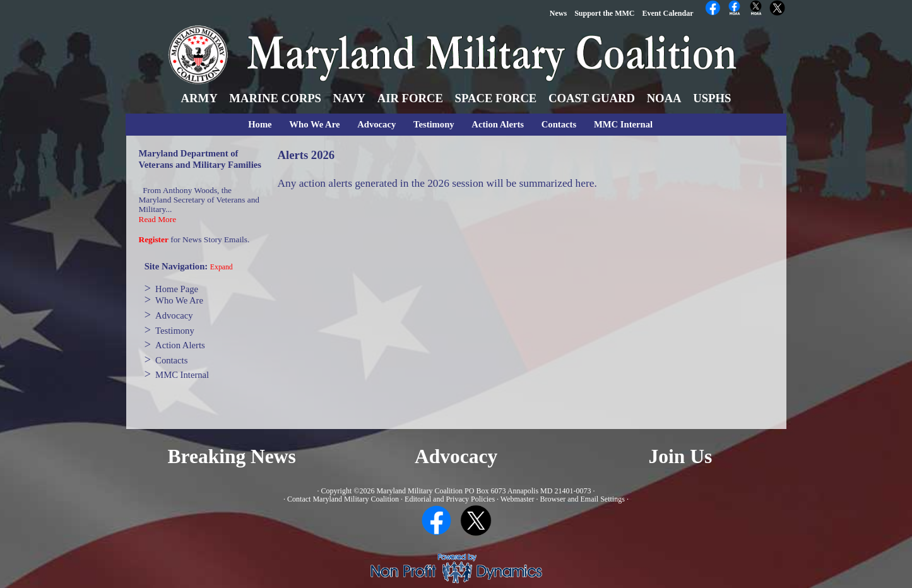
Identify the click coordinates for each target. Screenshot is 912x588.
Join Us (681, 456)
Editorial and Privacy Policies (450, 499)
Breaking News (232, 456)
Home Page (177, 289)
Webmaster (518, 499)
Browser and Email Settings (583, 499)
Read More (158, 219)
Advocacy (376, 124)
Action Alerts (498, 124)
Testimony (434, 124)
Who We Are (314, 124)
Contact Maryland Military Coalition (343, 499)
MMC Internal (623, 124)
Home (260, 124)
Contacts (559, 124)
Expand (222, 267)
